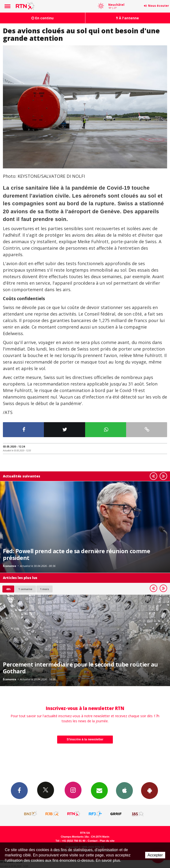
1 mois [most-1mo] (44, 589)
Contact (93, 841)
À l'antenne (128, 18)
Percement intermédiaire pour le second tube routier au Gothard (80, 668)
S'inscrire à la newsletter (85, 739)
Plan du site (107, 841)
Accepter (155, 855)
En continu (42, 18)
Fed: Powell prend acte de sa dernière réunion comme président (76, 554)
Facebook (19, 790)
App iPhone (124, 790)
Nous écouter (159, 6)
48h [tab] (8, 589)
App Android (150, 790)
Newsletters (99, 790)
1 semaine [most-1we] (25, 589)
